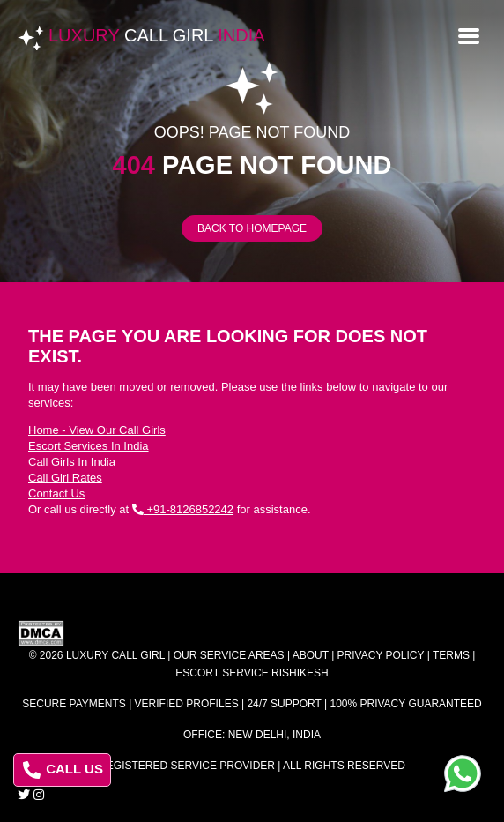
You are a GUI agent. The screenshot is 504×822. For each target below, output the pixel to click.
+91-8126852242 (183, 509)
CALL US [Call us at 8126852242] (63, 770)
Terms (451, 655)
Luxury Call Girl (115, 655)
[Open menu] (469, 34)
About (311, 655)
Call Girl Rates (65, 478)
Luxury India (157, 35)
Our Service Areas (229, 655)
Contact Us (56, 493)
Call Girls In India (72, 462)
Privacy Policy (381, 655)
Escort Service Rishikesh (252, 673)
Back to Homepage (252, 228)
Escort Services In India (89, 446)
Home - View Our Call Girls (97, 430)
